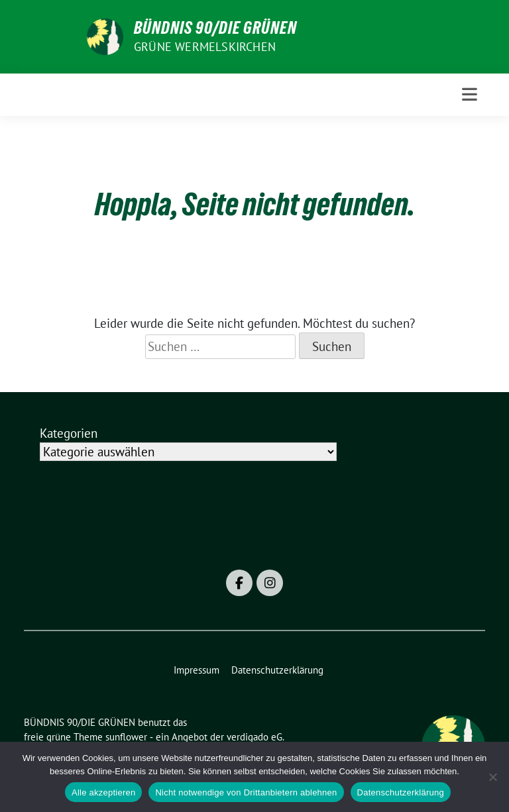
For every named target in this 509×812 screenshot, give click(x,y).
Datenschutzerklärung (401, 792)
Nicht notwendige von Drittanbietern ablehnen (246, 792)
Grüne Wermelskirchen (205, 47)
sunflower (126, 737)
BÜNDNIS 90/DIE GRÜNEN (215, 28)
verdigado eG (254, 737)
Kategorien (69, 433)
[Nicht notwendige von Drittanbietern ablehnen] (492, 777)
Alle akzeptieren (104, 792)
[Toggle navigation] (470, 94)
